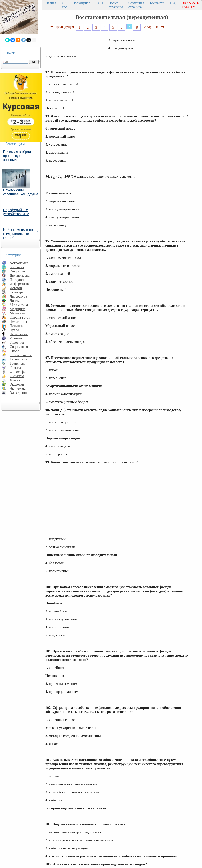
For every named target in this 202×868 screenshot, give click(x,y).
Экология (17, 384)
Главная (50, 3)
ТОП (99, 3)
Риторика (17, 342)
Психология (19, 334)
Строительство (21, 355)
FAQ (173, 3)
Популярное (81, 3)
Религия (16, 338)
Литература (18, 296)
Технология (18, 359)
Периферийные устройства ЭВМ (16, 212)
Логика (15, 301)
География (18, 271)
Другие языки (20, 275)
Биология (17, 267)
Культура (17, 292)
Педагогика (18, 321)
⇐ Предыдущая (62, 27)
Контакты (157, 3)
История (16, 288)
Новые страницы (116, 5)
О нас (64, 5)
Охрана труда (20, 317)
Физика (15, 368)
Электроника (20, 393)
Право (14, 330)
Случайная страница (136, 5)
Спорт (14, 351)
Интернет (17, 280)
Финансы (17, 376)
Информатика (20, 284)
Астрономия (19, 263)
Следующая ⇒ (153, 27)
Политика (17, 326)
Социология (19, 347)
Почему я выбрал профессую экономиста (17, 156)
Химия (15, 380)
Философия (18, 372)
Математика (19, 305)
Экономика (18, 388)
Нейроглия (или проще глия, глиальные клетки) (21, 234)
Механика (17, 313)
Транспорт (18, 363)
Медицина (18, 309)
